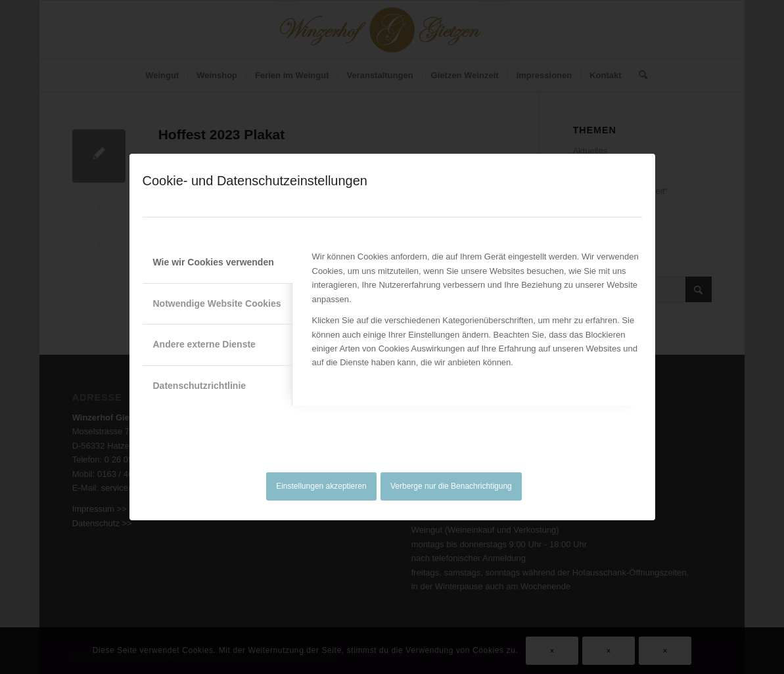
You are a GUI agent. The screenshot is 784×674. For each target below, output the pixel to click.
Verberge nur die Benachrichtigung (451, 486)
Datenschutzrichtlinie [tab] (200, 386)
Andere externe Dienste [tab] (204, 344)
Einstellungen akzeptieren (321, 486)
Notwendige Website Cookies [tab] (217, 303)
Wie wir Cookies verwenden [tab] (214, 262)
